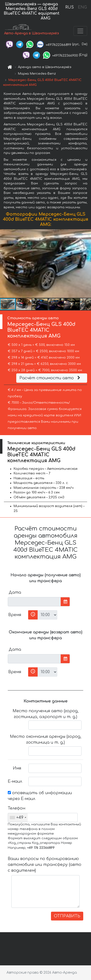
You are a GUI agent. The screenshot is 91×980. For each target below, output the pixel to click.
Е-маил (15, 781)
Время (15, 615)
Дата (15, 592)
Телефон (16, 808)
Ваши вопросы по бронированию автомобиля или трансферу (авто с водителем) (45, 865)
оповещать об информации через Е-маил (40, 796)
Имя (17, 768)
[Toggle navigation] (80, 31)
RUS (70, 7)
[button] (87, 264)
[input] (34, 602)
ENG (82, 7)
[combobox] (18, 818)
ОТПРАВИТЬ (67, 916)
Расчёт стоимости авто (50, 378)
